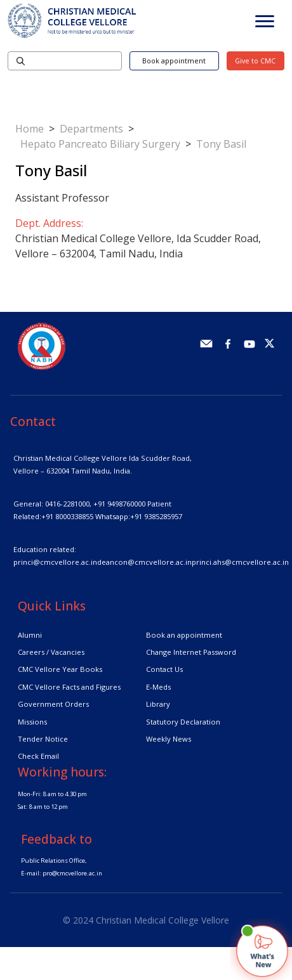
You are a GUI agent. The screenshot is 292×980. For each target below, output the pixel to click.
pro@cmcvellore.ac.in (72, 873)
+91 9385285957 (156, 516)
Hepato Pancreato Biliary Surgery (100, 144)
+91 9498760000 (119, 504)
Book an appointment (184, 635)
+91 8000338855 (67, 516)
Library (158, 704)
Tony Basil (221, 144)
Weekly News (169, 739)
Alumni (30, 635)
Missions (32, 722)
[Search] (65, 61)
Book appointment (174, 61)
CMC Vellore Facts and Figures (69, 687)
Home (30, 129)
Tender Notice (43, 739)
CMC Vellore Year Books (60, 669)
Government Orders (53, 704)
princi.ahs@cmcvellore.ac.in (240, 562)
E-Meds (158, 687)
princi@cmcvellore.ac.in (55, 562)
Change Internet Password (191, 652)
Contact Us (164, 669)
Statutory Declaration (183, 722)
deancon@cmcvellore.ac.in (144, 562)
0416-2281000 (67, 504)
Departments (91, 129)
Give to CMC (255, 61)
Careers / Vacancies (51, 652)
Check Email (38, 756)
